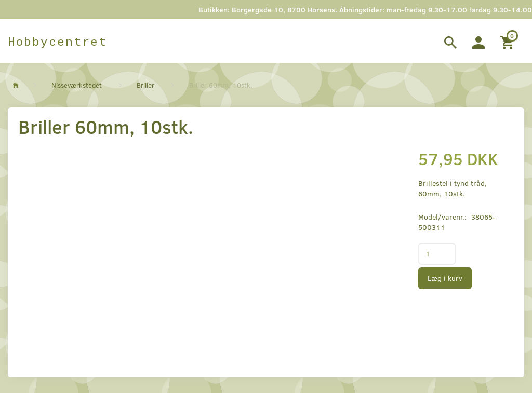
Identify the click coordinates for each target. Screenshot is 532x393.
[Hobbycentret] (57, 41)
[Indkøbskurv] (508, 41)
